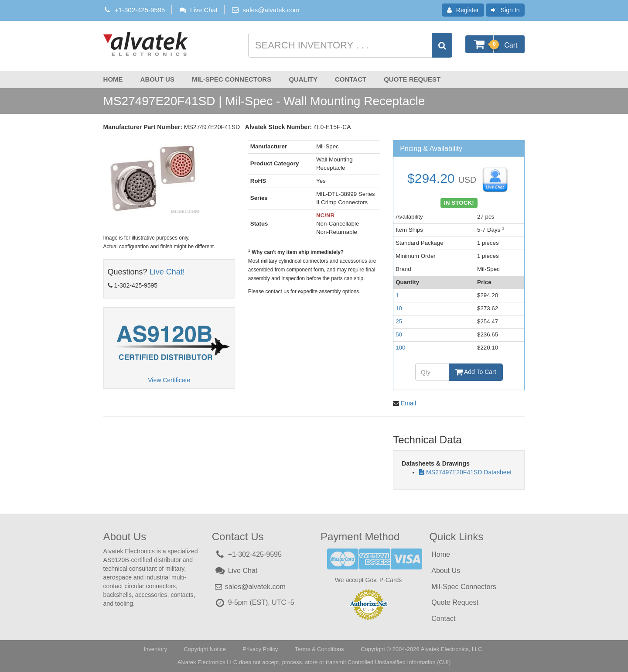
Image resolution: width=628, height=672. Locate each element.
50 (399, 334)
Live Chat (198, 10)
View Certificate (169, 380)
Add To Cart (476, 372)
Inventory (155, 649)
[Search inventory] (349, 45)
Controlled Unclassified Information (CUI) (399, 662)
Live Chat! (167, 272)
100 (400, 348)
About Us (157, 79)
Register (463, 10)
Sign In (505, 10)
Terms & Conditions (319, 649)
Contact (351, 79)
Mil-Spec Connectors (232, 79)
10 (399, 308)
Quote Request (412, 79)
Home (113, 79)
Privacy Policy (260, 649)
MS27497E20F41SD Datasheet (469, 472)
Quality (303, 79)
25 (399, 321)
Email (408, 403)
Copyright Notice (205, 649)
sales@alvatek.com (271, 10)
